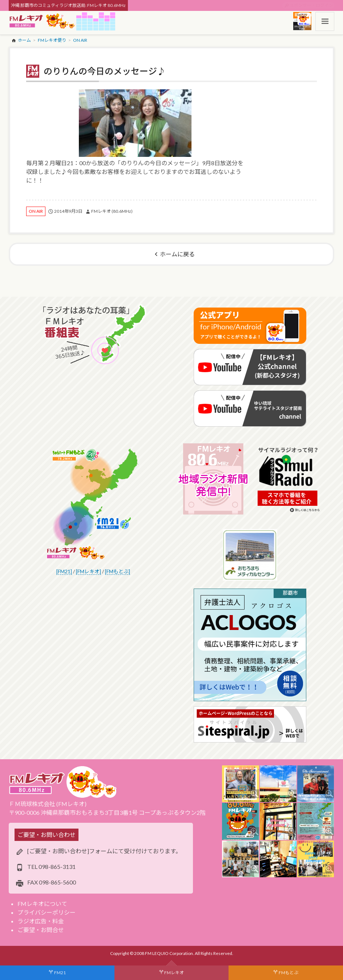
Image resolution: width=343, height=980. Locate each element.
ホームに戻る (177, 254)
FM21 (60, 973)
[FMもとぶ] (118, 571)
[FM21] (64, 571)
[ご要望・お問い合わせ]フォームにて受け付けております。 (104, 851)
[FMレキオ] (88, 571)
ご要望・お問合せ (41, 930)
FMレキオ (174, 973)
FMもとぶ (288, 973)
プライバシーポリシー (47, 912)
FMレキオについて (42, 904)
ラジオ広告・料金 (41, 921)
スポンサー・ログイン (311, 5)
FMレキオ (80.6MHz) (112, 211)
